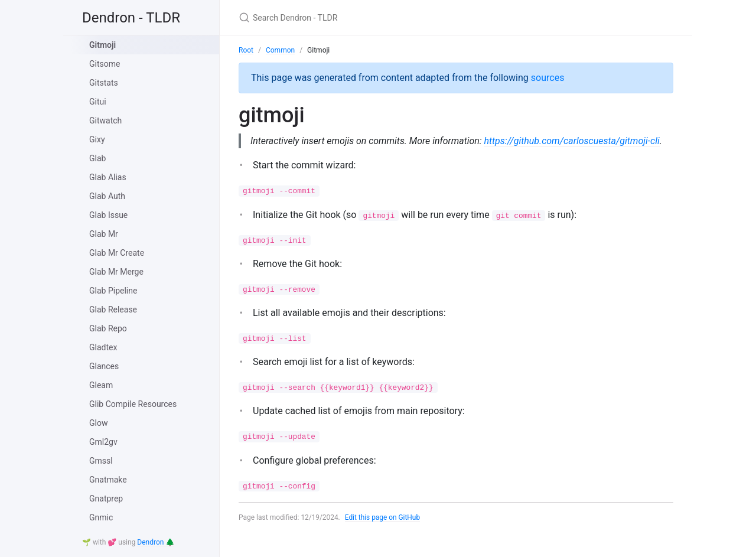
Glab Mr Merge (116, 272)
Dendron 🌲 (156, 542)
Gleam (101, 385)
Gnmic (101, 517)
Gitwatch (105, 120)
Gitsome (105, 64)
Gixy (97, 139)
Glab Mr (104, 234)
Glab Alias (108, 177)
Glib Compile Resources (133, 404)
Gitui (98, 102)
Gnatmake (108, 480)
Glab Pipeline (113, 291)
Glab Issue (108, 215)
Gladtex (103, 347)
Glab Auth (107, 196)
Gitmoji (102, 45)
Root (246, 50)
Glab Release (113, 310)
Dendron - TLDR (131, 18)
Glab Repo (108, 328)
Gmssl (101, 461)
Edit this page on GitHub (383, 532)
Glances (104, 366)
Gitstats (104, 83)
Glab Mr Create (117, 253)
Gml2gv (103, 442)
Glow (98, 423)
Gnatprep (106, 499)
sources (548, 78)
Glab (97, 158)
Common (280, 50)
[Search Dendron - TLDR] (378, 17)
